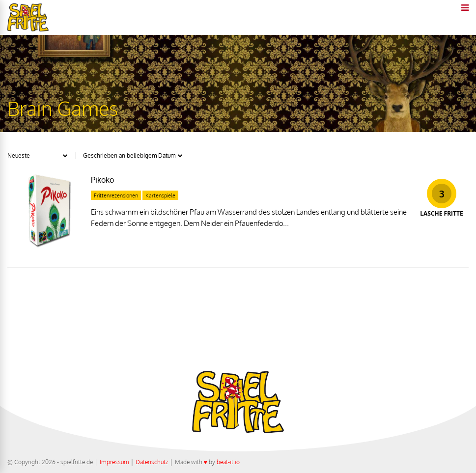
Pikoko (102, 180)
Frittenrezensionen (116, 195)
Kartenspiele (160, 195)
